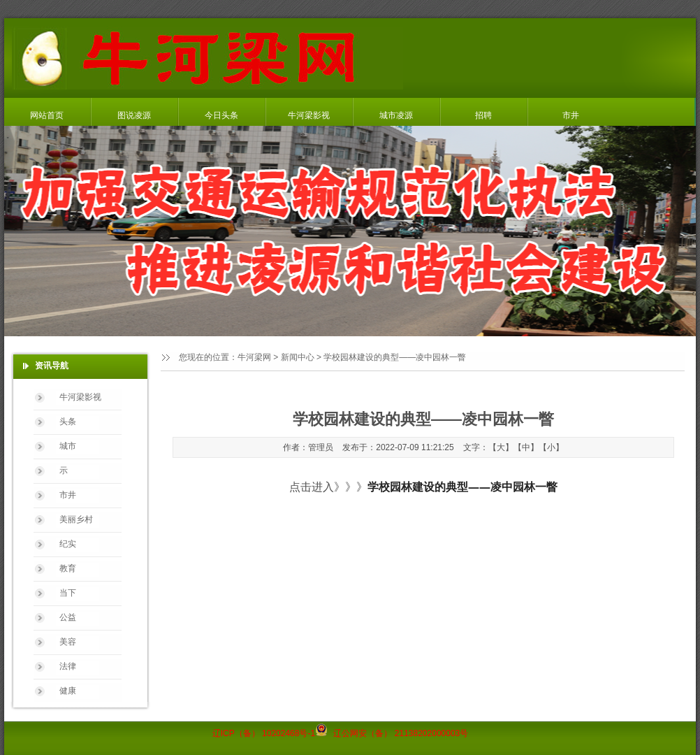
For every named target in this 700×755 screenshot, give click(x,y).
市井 (571, 115)
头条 (68, 422)
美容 (68, 642)
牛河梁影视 (309, 115)
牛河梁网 (254, 357)
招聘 (483, 115)
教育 (68, 568)
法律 (68, 666)
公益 (68, 617)
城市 (68, 446)
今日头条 (221, 115)
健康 (68, 691)
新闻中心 (298, 357)
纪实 (68, 544)
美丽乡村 (76, 519)
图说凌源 (134, 115)
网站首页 (47, 115)
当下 (68, 593)
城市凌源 (396, 115)
